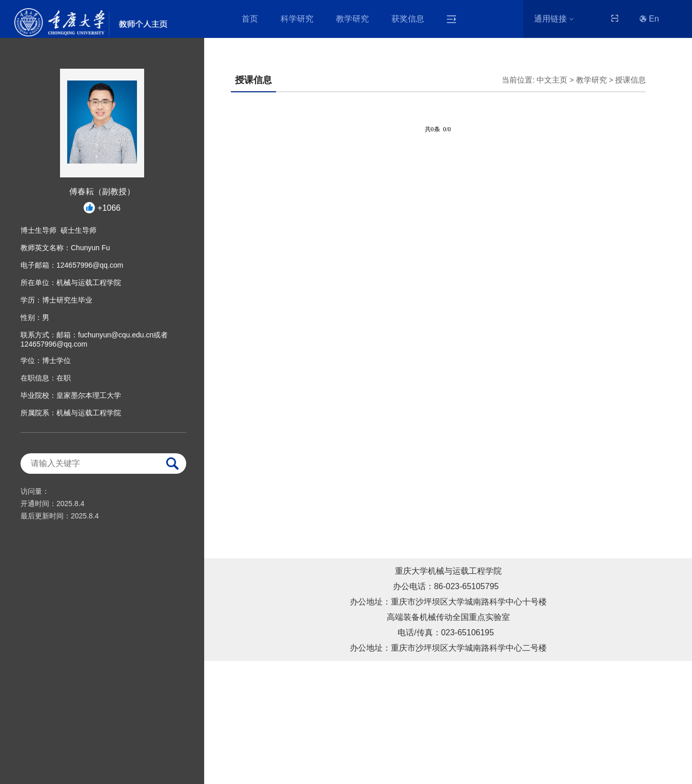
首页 (250, 19)
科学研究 (297, 19)
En (649, 19)
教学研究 (352, 19)
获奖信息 (408, 19)
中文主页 (552, 80)
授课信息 (630, 80)
